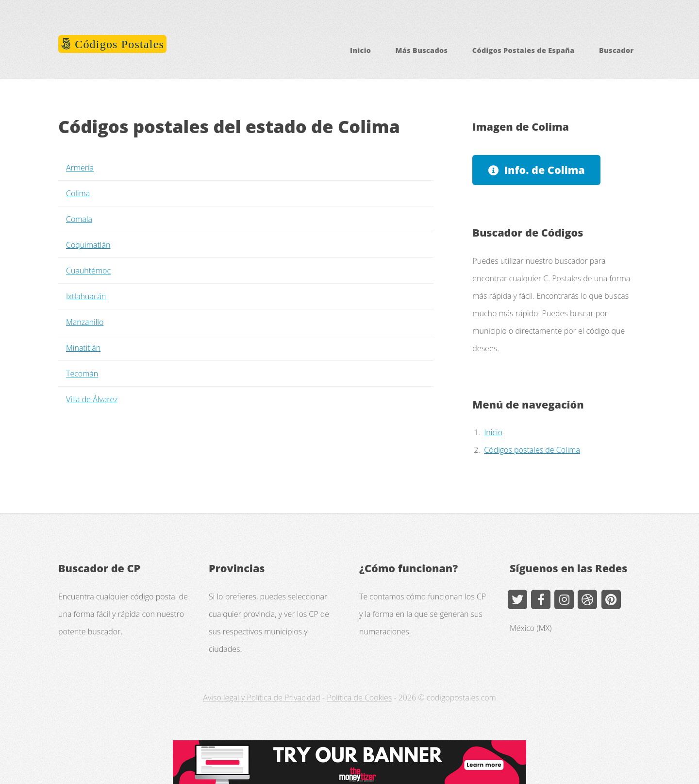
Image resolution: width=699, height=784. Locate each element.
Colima (78, 193)
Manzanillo (85, 322)
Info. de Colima (545, 170)
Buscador (616, 50)
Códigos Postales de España (524, 50)
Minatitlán (83, 348)
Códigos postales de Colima (532, 450)
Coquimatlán (88, 245)
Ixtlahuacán (86, 296)
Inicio (360, 50)
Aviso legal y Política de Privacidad (261, 698)
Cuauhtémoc (88, 271)
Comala (79, 219)
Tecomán (82, 374)
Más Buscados (422, 50)
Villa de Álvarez (92, 399)
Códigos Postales (118, 44)
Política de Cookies (359, 698)
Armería (80, 168)
